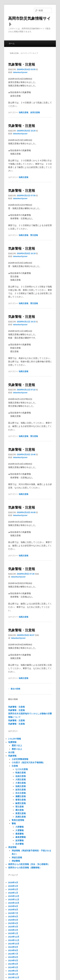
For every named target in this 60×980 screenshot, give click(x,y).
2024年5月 (13, 961)
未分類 (11, 752)
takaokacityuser (20, 72)
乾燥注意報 (21, 773)
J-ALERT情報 (15, 739)
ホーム (12, 43)
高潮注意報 (21, 817)
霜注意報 (20, 810)
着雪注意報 (21, 800)
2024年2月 (13, 971)
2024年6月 (13, 957)
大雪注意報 (21, 783)
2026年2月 (13, 889)
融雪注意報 (21, 803)
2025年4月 (13, 923)
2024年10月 (14, 944)
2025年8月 (13, 910)
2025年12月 (14, 896)
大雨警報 (20, 827)
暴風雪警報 (21, 837)
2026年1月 (13, 893)
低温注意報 (21, 776)
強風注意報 (24, 112)
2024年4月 (13, 964)
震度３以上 (17, 746)
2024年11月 (14, 940)
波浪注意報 (35, 112)
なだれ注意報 (22, 769)
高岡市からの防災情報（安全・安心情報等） (29, 864)
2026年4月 (13, 883)
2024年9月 (13, 947)
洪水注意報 (21, 793)
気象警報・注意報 (22, 64)
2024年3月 (13, 967)
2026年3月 (13, 886)
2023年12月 (14, 978)
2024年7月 (13, 954)
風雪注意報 (21, 813)
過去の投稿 (14, 689)
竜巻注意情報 (18, 820)
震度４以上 (17, 749)
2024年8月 (13, 950)
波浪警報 (20, 840)
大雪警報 (20, 830)
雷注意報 (34, 235)
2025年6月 (13, 917)
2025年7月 (13, 913)
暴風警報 (20, 834)
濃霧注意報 (21, 796)
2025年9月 (13, 906)
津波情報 (12, 847)
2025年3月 (13, 927)
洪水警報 (20, 844)
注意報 (15, 766)
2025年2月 (13, 930)
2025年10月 (14, 903)
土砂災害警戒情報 (20, 759)
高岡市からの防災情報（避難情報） (25, 868)
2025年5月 (13, 920)
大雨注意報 (21, 780)
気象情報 (12, 756)
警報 (14, 823)
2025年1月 (13, 933)
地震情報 (12, 742)
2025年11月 (14, 900)
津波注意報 (17, 858)
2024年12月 (14, 937)
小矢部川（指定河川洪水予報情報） (28, 763)
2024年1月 (13, 974)
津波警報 (16, 861)
